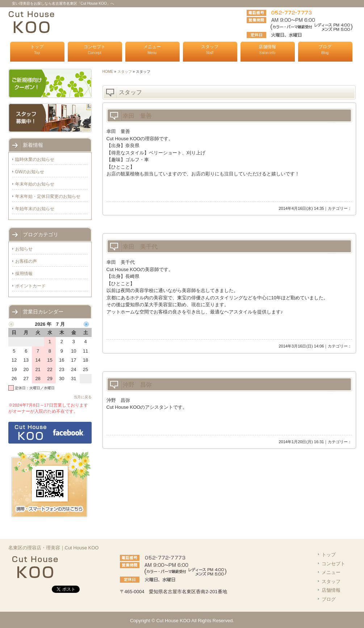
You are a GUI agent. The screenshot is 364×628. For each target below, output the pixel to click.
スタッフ (210, 49)
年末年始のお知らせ (35, 184)
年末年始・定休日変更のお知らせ (48, 196)
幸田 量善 (137, 116)
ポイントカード (30, 286)
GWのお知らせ (30, 172)
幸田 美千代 (140, 247)
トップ (37, 49)
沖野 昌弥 (137, 385)
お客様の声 (26, 261)
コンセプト (95, 49)
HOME (108, 72)
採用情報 (24, 274)
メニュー (152, 49)
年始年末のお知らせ (35, 209)
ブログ (325, 49)
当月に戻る (83, 397)
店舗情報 (267, 49)
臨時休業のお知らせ (35, 159)
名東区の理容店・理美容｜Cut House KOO (54, 548)
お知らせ (24, 249)
